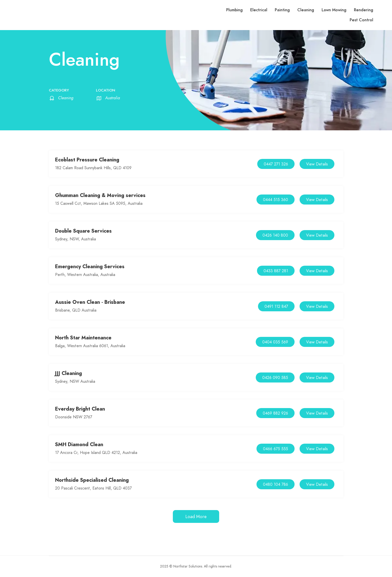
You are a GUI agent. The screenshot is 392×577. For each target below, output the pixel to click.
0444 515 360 (276, 200)
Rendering (364, 10)
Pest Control (361, 20)
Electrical (259, 10)
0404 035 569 (275, 342)
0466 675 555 (276, 449)
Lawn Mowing (334, 10)
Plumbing (234, 10)
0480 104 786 (276, 485)
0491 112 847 (276, 307)
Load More (196, 516)
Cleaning (306, 10)
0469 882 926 (275, 413)
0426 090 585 (275, 378)
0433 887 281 (276, 271)
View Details (317, 164)
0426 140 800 (275, 235)
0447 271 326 (276, 164)
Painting (282, 10)
